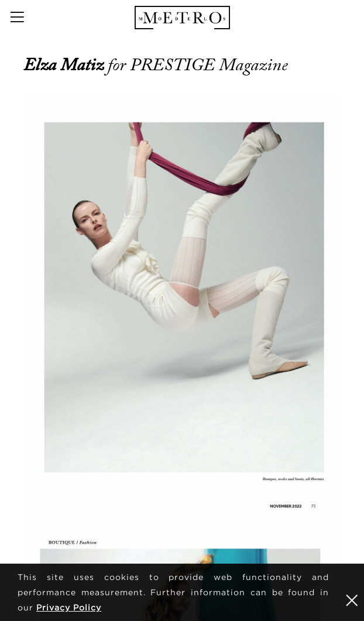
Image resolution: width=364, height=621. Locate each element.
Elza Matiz (66, 65)
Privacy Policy (69, 607)
